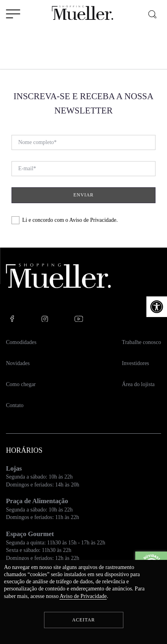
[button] (157, 307)
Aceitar (84, 620)
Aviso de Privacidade (93, 220)
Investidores (135, 363)
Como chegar (21, 384)
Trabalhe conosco (141, 342)
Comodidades (21, 342)
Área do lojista (138, 384)
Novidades (18, 363)
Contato (15, 405)
